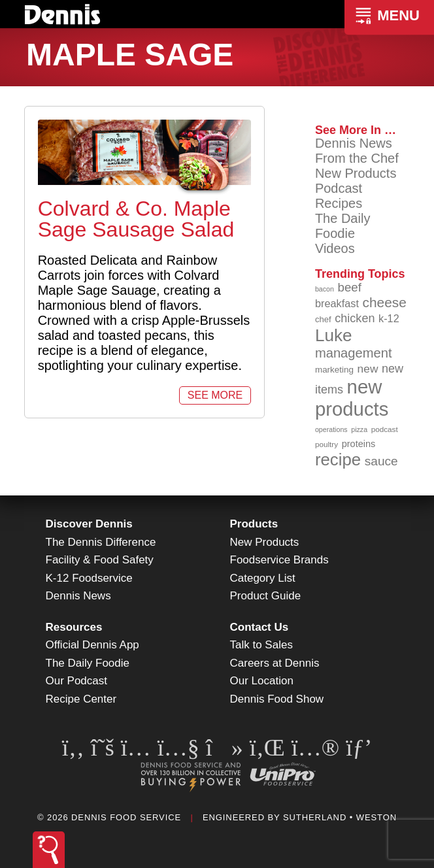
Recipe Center (81, 699)
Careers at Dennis (275, 663)
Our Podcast (77, 681)
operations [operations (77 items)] (331, 429)
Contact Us (259, 627)
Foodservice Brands (279, 560)
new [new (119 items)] (368, 369)
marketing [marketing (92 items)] (334, 370)
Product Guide (266, 596)
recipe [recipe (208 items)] (338, 459)
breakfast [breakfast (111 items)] (337, 303)
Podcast (339, 188)
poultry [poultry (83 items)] (326, 444)
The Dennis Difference (101, 542)
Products (254, 524)
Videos (335, 248)
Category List (263, 578)
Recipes (339, 203)
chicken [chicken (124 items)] (355, 318)
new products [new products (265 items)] (352, 398)
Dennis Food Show (277, 699)
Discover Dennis (89, 524)
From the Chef (357, 158)
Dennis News (354, 143)
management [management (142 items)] (354, 353)
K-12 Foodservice (89, 578)
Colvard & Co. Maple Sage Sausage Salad (136, 219)
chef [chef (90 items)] (323, 319)
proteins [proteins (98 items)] (359, 444)
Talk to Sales (261, 645)
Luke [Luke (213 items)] (334, 335)
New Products (356, 173)
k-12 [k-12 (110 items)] (389, 318)
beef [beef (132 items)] (350, 287)
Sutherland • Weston (340, 817)
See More (215, 395)
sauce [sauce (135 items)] (381, 461)
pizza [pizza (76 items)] (359, 429)
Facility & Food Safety (100, 560)
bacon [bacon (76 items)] (325, 289)
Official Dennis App (92, 645)
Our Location (262, 681)
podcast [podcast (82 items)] (385, 429)
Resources (74, 627)
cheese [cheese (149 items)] (385, 302)
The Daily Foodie (342, 226)
